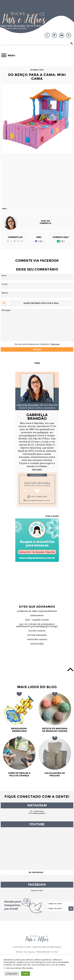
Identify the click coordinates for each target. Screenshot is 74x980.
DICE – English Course (37, 620)
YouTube (62, 35)
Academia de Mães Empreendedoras (37, 611)
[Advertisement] (37, 179)
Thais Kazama (29, 952)
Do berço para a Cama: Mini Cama (37, 77)
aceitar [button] (25, 974)
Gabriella (45, 223)
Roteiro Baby (37, 644)
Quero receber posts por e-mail (41, 303)
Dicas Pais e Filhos (37, 891)
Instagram (54, 35)
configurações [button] (12, 974)
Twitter (15, 241)
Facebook (47, 35)
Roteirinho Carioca (37, 640)
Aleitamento (37, 616)
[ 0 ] (41, 241)
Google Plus (11, 241)
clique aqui (55, 344)
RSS (69, 35)
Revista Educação (37, 635)
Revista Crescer (37, 631)
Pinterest (18, 241)
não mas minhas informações (19, 968)
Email (22, 241)
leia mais (37, 470)
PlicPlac (55, 952)
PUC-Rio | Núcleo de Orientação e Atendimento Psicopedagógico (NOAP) (37, 625)
